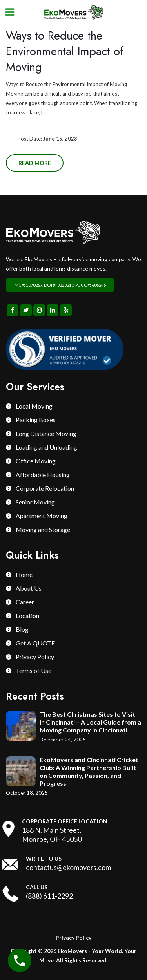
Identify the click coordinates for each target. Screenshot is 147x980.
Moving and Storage (43, 529)
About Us (29, 588)
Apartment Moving (42, 516)
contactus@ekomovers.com (68, 867)
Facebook (13, 310)
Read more (35, 163)
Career (25, 602)
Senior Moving (35, 502)
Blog (22, 629)
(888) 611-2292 (49, 896)
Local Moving (34, 406)
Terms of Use (34, 670)
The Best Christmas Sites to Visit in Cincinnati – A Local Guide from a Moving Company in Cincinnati (90, 722)
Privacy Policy (35, 657)
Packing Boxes (36, 420)
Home (24, 574)
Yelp (66, 310)
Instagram (39, 310)
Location (27, 616)
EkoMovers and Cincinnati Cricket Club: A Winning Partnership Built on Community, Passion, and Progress (89, 771)
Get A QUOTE (35, 643)
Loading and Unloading (46, 447)
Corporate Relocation (45, 488)
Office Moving (36, 461)
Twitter (26, 310)
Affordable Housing (43, 475)
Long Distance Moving (46, 433)
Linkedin (53, 310)
